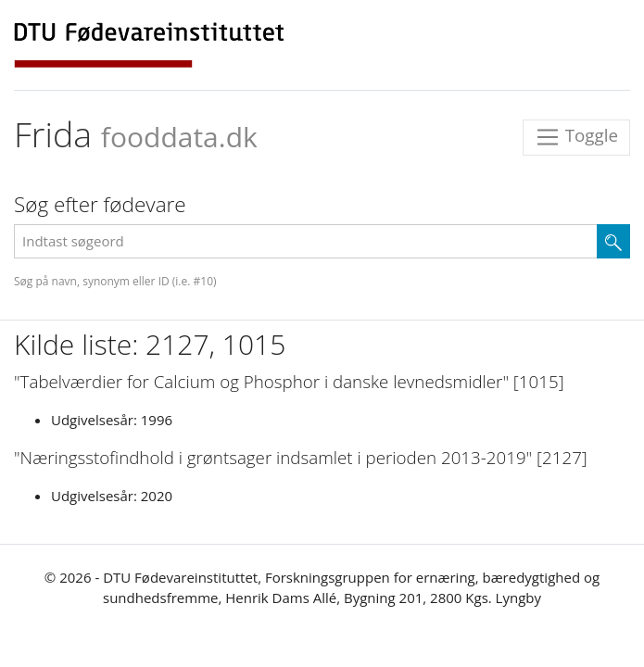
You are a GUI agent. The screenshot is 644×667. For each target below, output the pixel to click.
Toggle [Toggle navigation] (576, 138)
